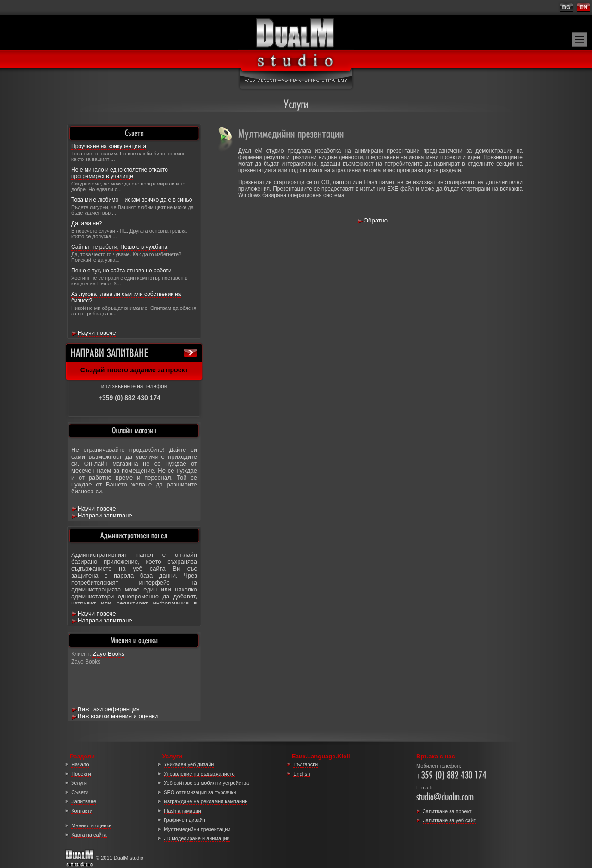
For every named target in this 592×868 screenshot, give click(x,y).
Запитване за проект (447, 811)
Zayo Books (108, 654)
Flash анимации (182, 811)
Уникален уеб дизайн (189, 764)
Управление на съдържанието (199, 774)
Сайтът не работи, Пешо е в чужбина (119, 247)
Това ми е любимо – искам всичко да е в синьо (132, 200)
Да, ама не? (86, 223)
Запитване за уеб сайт (449, 820)
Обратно (376, 220)
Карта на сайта (89, 835)
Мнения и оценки (91, 825)
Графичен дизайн (185, 820)
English (302, 774)
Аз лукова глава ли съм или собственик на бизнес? (126, 297)
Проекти (81, 774)
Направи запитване (105, 515)
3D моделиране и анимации (197, 838)
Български (305, 764)
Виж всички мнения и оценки (118, 716)
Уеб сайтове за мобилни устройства (206, 783)
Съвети (80, 792)
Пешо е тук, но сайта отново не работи (121, 271)
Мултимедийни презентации (197, 829)
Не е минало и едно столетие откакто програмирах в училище (120, 173)
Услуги (79, 783)
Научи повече (97, 333)
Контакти (82, 811)
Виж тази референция (109, 709)
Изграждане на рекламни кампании (206, 801)
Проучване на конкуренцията (109, 146)
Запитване (84, 801)
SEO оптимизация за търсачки (200, 792)
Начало (80, 764)
